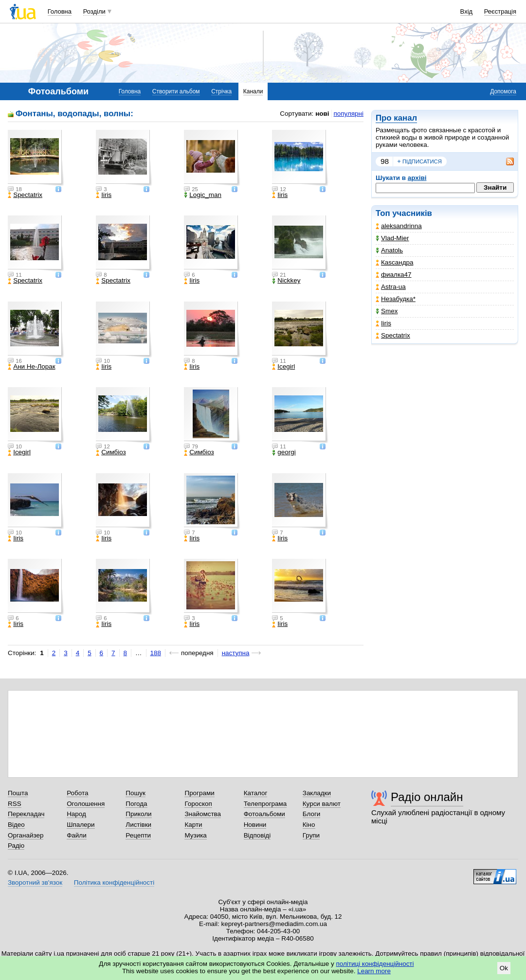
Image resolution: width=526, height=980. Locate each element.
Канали (253, 91)
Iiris (383, 323)
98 (385, 161)
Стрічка (221, 91)
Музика (195, 835)
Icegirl (283, 367)
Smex (387, 311)
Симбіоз (111, 452)
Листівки (138, 825)
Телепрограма (265, 804)
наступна (236, 653)
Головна (60, 11)
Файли (77, 835)
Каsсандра (394, 262)
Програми (199, 793)
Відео (16, 825)
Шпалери (81, 825)
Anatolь (389, 250)
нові (322, 114)
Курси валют (322, 804)
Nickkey (286, 281)
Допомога (503, 91)
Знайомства (203, 814)
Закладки (317, 793)
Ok (504, 968)
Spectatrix (393, 335)
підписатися (419, 161)
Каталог (256, 793)
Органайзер (26, 835)
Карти (193, 825)
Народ (76, 814)
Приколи (138, 814)
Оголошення (86, 804)
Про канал (396, 118)
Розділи (94, 11)
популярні (349, 114)
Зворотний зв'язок (35, 882)
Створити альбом (176, 91)
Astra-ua (391, 287)
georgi (284, 452)
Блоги (312, 814)
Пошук (136, 793)
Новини (255, 825)
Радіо (16, 846)
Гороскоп (198, 804)
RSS (15, 804)
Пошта (18, 793)
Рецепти (138, 835)
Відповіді (257, 835)
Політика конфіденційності (114, 882)
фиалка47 (393, 275)
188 (156, 653)
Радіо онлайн (427, 797)
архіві (417, 178)
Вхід (467, 11)
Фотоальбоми (264, 814)
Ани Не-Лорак (31, 367)
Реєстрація (500, 11)
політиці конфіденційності (375, 964)
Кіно (309, 825)
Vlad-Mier (392, 238)
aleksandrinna (399, 226)
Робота (77, 793)
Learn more (374, 971)
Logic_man (203, 195)
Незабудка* (396, 299)
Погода (136, 804)
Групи (311, 835)
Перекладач (26, 814)
